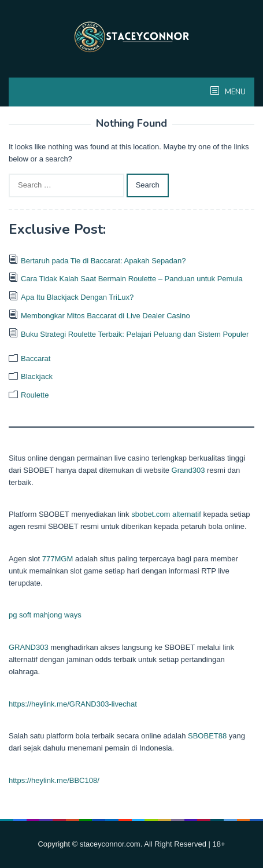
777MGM (58, 559)
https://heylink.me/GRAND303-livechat (73, 704)
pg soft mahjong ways (45, 615)
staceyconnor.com (110, 844)
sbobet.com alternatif (166, 514)
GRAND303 (29, 647)
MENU (234, 92)
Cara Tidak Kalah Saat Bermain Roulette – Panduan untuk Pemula (132, 279)
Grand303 (188, 470)
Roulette (35, 395)
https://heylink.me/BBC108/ (54, 780)
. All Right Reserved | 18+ (183, 844)
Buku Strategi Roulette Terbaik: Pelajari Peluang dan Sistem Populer (135, 334)
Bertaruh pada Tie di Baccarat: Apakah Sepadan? (103, 261)
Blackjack (37, 376)
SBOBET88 (207, 736)
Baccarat (36, 358)
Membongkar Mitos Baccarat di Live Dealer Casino (105, 316)
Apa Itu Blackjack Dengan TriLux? (77, 297)
